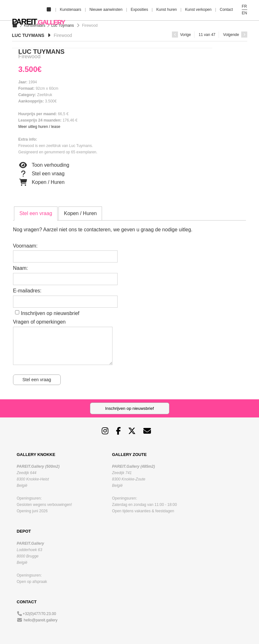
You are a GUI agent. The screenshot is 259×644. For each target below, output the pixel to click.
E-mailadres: (27, 291)
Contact (226, 10)
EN (245, 13)
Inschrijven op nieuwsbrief (50, 313)
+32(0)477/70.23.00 (39, 614)
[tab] (36, 213)
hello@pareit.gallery (41, 620)
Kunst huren (167, 10)
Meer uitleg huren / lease (39, 127)
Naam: (20, 268)
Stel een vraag (42, 174)
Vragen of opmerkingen (39, 322)
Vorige (181, 35)
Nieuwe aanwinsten (106, 10)
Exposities (139, 10)
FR (244, 6)
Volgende (235, 35)
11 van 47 (207, 35)
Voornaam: (25, 246)
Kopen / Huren (42, 182)
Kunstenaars (70, 10)
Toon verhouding (44, 165)
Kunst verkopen (198, 10)
